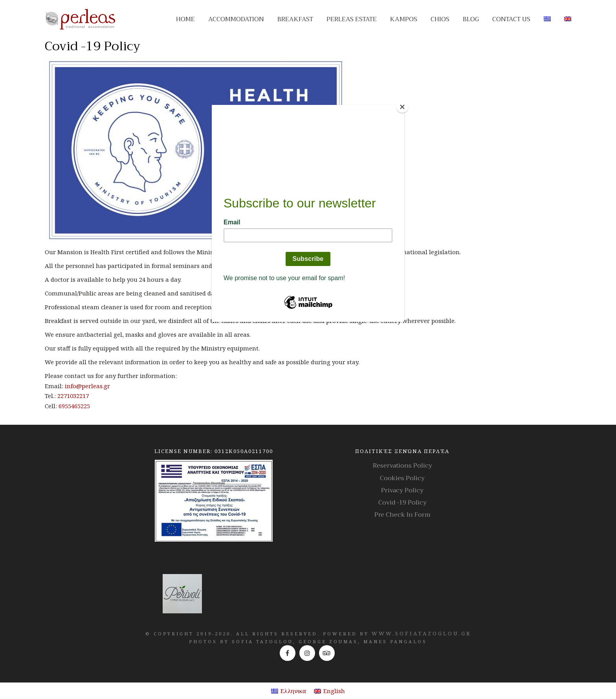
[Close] (402, 107)
